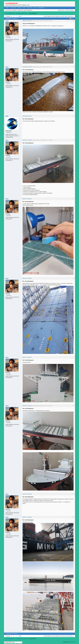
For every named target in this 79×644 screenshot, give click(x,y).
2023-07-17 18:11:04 (27, 406)
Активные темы (61, 10)
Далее (20, 16)
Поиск (24, 8)
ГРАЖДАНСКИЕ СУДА (21, 13)
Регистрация (30, 8)
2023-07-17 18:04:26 (27, 278)
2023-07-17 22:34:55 (27, 517)
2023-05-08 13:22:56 (27, 67)
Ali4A (7, 116)
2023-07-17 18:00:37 (27, 199)
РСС (73, 18)
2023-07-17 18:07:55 (27, 357)
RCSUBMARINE (41, 8)
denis (7, 21)
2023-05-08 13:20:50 (27, 21)
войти (61, 16)
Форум (7, 8)
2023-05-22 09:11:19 (27, 116)
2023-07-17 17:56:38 (27, 140)
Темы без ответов (70, 10)
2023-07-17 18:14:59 (27, 494)
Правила (19, 8)
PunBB (74, 642)
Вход (35, 8)
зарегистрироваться (69, 16)
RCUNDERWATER (12, 3)
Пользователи (13, 8)
